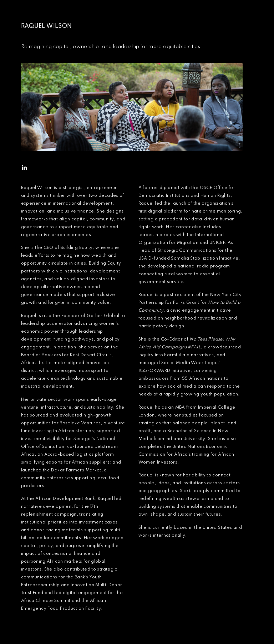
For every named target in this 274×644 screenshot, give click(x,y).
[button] (24, 168)
